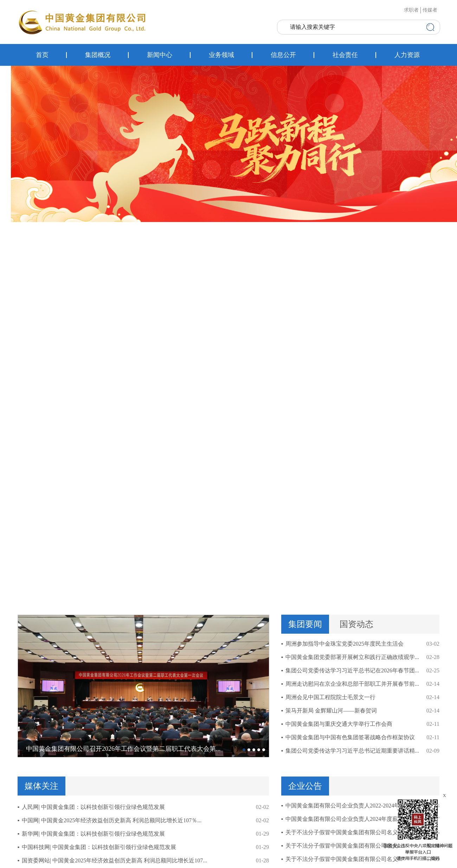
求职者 (411, 10)
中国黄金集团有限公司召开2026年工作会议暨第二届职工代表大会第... (123, 749)
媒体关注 (41, 786)
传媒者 (430, 10)
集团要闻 (305, 624)
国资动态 (356, 624)
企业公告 (305, 786)
